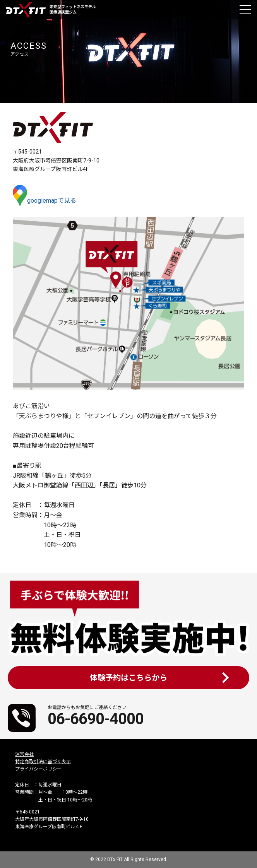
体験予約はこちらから (128, 678)
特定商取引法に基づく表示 (43, 762)
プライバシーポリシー (38, 769)
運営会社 (24, 754)
